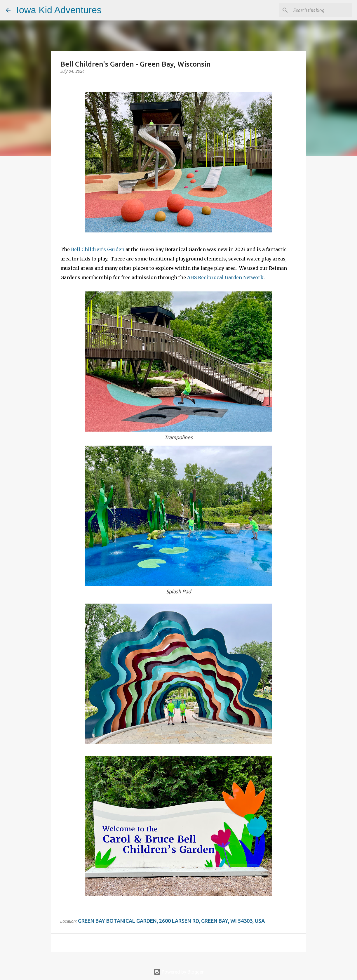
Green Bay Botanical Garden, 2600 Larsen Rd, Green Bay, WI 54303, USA (171, 921)
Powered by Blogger (179, 972)
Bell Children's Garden (98, 249)
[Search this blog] (322, 10)
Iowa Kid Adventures (59, 10)
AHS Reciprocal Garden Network (225, 277)
